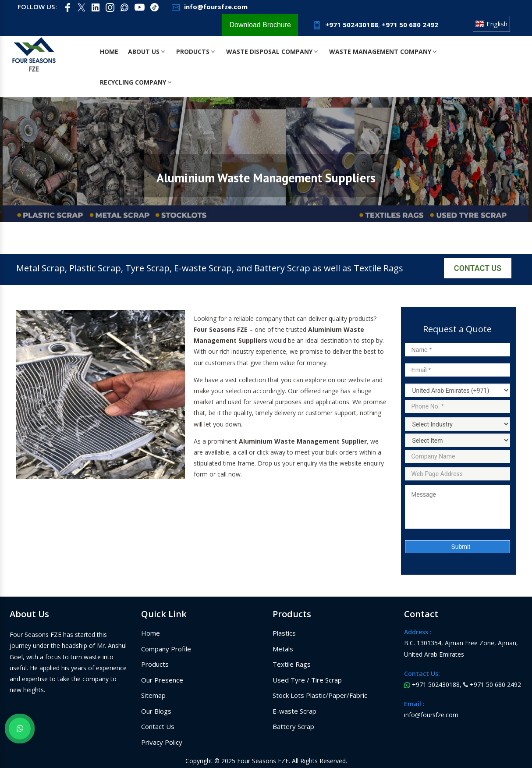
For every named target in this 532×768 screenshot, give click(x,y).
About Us (146, 52)
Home (109, 52)
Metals (283, 649)
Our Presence (162, 680)
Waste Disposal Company (274, 52)
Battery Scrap (293, 726)
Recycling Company (136, 82)
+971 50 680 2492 (410, 25)
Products (196, 52)
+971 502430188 (344, 25)
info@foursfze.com (209, 7)
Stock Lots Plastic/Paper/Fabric (320, 695)
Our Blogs (156, 711)
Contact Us (478, 268)
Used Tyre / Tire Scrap (307, 680)
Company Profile (166, 649)
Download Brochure (260, 25)
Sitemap (153, 695)
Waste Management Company (385, 52)
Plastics (284, 633)
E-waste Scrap (294, 711)
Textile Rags (292, 664)
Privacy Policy (162, 742)
